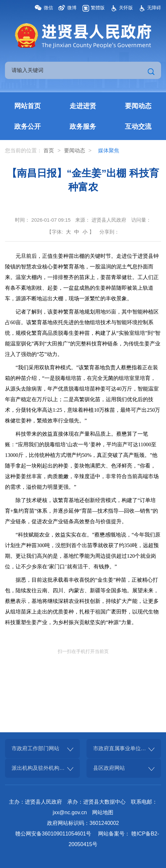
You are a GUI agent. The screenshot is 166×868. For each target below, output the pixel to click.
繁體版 (98, 8)
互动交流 (138, 126)
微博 (72, 8)
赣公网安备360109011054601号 (53, 834)
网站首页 (28, 106)
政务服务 (83, 126)
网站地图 (103, 812)
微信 (48, 8)
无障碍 (154, 8)
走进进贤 (83, 106)
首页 (49, 150)
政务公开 (28, 126)
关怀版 (126, 8)
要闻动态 (138, 106)
